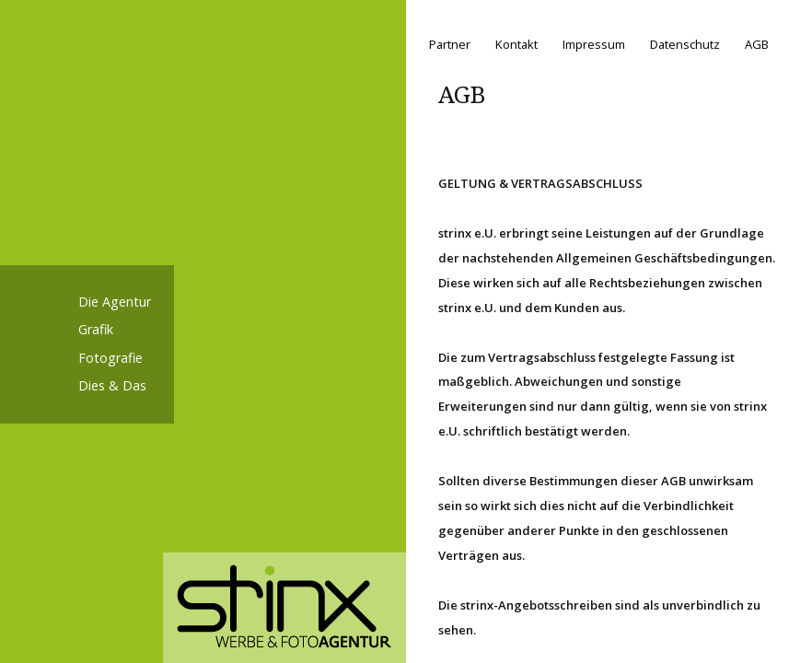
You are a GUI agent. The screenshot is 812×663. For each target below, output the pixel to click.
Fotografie (110, 358)
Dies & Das (112, 385)
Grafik (96, 329)
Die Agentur (115, 302)
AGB (757, 45)
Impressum (594, 45)
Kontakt (516, 45)
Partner (450, 45)
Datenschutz (685, 45)
